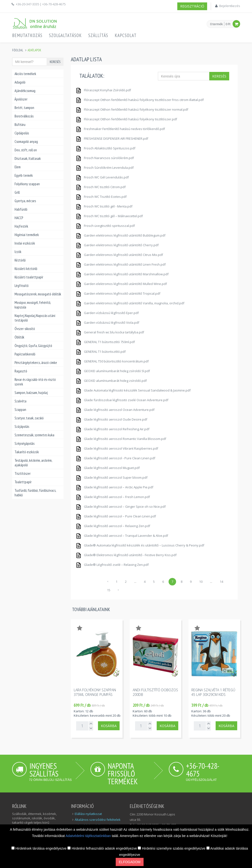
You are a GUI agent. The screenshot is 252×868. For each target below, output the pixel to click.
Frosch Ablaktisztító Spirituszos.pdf (106, 148)
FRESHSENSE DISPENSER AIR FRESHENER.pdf (112, 138)
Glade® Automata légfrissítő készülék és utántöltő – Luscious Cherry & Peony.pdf (140, 545)
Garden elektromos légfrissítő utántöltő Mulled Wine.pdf (121, 283)
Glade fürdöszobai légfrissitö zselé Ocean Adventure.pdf (122, 399)
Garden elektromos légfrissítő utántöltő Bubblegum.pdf (121, 235)
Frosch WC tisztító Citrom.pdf (101, 186)
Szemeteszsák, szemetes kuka (34, 435)
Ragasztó (21, 371)
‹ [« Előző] (108, 581)
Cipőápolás (22, 133)
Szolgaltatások (65, 35)
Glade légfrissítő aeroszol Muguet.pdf (108, 467)
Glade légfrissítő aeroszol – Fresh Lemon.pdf (113, 496)
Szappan (20, 410)
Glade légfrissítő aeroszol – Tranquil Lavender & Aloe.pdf (122, 535)
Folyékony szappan (27, 184)
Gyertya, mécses (25, 201)
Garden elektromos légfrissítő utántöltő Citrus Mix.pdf (119, 254)
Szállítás (98, 35)
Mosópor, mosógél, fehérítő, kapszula (33, 305)
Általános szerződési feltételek (98, 820)
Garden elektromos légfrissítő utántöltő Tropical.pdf (118, 293)
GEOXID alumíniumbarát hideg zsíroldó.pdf (111, 380)
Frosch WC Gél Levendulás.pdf (102, 177)
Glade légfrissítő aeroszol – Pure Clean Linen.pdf (116, 516)
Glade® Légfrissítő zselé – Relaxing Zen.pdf (112, 564)
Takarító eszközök (27, 452)
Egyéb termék (24, 175)
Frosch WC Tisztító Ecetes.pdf (101, 196)
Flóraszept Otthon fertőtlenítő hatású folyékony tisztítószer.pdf (126, 119)
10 (201, 582)
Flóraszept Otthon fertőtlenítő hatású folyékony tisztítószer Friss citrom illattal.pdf (140, 99)
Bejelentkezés (230, 6)
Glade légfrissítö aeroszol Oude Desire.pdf (111, 419)
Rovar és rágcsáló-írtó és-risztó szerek (35, 382)
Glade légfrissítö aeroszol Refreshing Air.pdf (113, 428)
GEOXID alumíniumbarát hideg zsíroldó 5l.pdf (113, 370)
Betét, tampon (24, 108)
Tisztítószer (23, 473)
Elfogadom (130, 862)
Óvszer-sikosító (25, 329)
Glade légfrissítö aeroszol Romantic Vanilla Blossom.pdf (121, 438)
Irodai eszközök (25, 243)
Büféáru (20, 125)
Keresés (55, 62)
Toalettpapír (23, 482)
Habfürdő (21, 209)
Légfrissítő (21, 286)
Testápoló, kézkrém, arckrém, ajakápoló (33, 463)
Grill (17, 192)
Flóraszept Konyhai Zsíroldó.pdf (103, 89)
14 (221, 582)
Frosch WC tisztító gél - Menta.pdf (104, 206)
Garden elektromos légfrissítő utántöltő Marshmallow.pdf (122, 273)
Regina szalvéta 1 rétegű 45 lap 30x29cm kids (213, 692)
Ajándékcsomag (25, 91)
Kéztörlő (20, 260)
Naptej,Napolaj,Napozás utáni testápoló (35, 318)
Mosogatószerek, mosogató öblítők (38, 294)
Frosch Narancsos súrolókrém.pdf (105, 157)
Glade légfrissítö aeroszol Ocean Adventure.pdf (115, 409)
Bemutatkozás (27, 35)
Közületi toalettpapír (29, 277)
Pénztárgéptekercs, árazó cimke (36, 363)
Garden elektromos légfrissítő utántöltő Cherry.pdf (117, 244)
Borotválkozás (24, 116)
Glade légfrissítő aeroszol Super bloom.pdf (112, 477)
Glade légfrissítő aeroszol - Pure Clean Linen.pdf (115, 457)
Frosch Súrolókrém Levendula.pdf (105, 167)
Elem (18, 167)
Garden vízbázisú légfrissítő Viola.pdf (107, 322)
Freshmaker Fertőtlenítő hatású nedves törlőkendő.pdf (120, 128)
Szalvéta (20, 401)
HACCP (19, 218)
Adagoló (20, 82)
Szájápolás (22, 426)
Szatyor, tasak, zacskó (29, 418)
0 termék (216, 24)
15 (109, 590)
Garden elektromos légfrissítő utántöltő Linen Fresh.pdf (121, 264)
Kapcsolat (126, 35)
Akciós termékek (25, 74)
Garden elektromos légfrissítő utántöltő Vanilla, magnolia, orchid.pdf (130, 303)
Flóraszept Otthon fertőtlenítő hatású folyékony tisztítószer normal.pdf (132, 109)
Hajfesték (21, 226)
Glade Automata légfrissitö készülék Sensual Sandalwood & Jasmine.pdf (133, 390)
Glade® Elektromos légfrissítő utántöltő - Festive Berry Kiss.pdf (126, 554)
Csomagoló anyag (26, 142)
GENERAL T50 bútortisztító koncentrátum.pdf (112, 361)
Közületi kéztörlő (26, 269)
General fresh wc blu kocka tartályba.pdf (110, 332)
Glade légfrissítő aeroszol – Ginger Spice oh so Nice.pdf (121, 506)
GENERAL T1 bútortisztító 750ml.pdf (105, 341)
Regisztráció (192, 6)
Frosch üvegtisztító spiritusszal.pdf (105, 225)
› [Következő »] (118, 590)
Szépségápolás (24, 443)
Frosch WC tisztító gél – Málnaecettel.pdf (109, 215)
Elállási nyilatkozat (88, 814)
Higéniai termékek (27, 235)
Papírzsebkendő (25, 354)
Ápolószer (21, 99)
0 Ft (228, 24)
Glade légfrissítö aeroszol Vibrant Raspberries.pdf (117, 448)
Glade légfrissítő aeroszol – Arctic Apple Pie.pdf (114, 487)
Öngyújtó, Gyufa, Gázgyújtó (33, 346)
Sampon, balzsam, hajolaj (31, 393)
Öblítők (19, 337)
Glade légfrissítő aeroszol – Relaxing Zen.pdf (113, 525)
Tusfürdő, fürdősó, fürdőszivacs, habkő (35, 493)
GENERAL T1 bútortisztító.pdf (101, 351)
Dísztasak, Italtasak (28, 158)
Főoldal (18, 50)
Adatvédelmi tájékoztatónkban (89, 836)
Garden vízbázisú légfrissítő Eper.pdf (107, 312)
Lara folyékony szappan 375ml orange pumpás (95, 692)
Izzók (18, 252)
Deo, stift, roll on (26, 150)
